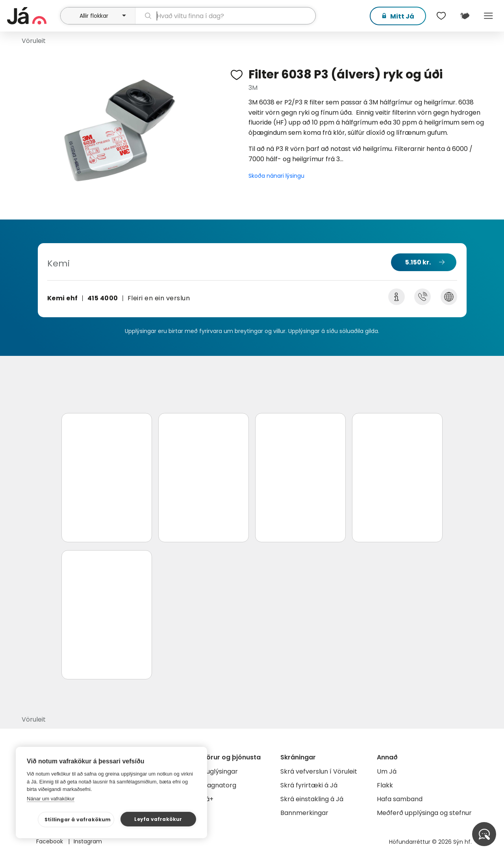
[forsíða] (33, 16)
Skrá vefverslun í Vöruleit (319, 771)
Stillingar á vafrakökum (78, 820)
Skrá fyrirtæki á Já (309, 785)
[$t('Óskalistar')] (441, 16)
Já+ (208, 799)
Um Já (387, 771)
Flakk (385, 785)
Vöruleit (34, 41)
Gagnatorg (219, 785)
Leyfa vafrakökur (158, 819)
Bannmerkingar (304, 813)
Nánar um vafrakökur (51, 799)
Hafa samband (400, 799)
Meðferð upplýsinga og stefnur (424, 813)
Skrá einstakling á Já (312, 799)
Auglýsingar (220, 771)
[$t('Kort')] (465, 16)
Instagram (88, 841)
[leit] (226, 16)
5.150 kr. (418, 262)
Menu (488, 16)
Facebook (50, 841)
